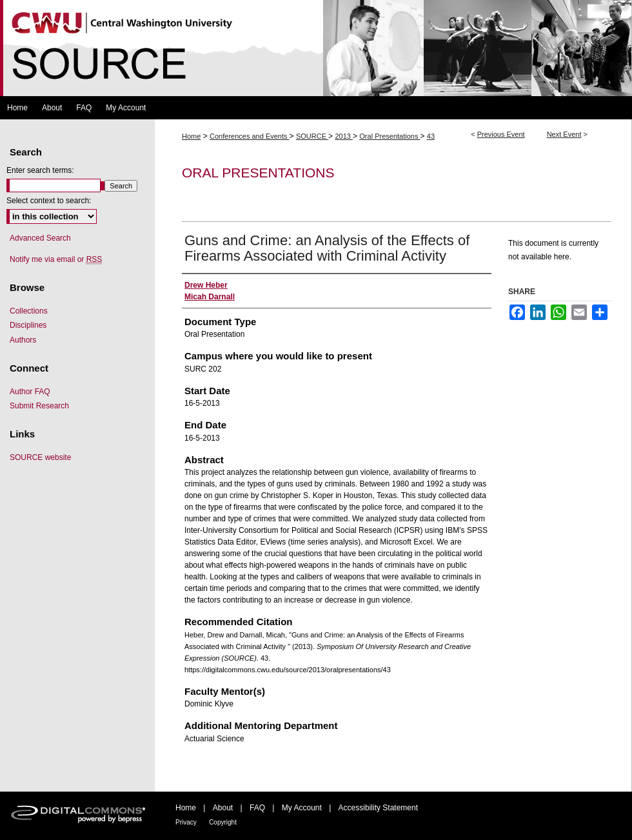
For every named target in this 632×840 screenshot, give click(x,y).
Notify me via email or (56, 259)
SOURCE (312, 136)
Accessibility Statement (378, 808)
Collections (29, 311)
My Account (302, 808)
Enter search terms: (40, 170)
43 (431, 136)
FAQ (257, 808)
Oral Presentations (390, 136)
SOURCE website (40, 457)
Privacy (186, 822)
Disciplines (28, 325)
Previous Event (501, 134)
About (223, 808)
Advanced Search (40, 238)
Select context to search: (49, 201)
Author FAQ (30, 392)
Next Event (564, 134)
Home (191, 136)
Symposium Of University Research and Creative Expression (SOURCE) (316, 48)
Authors (23, 340)
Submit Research (39, 406)
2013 (344, 136)
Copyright (223, 822)
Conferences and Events (250, 136)
